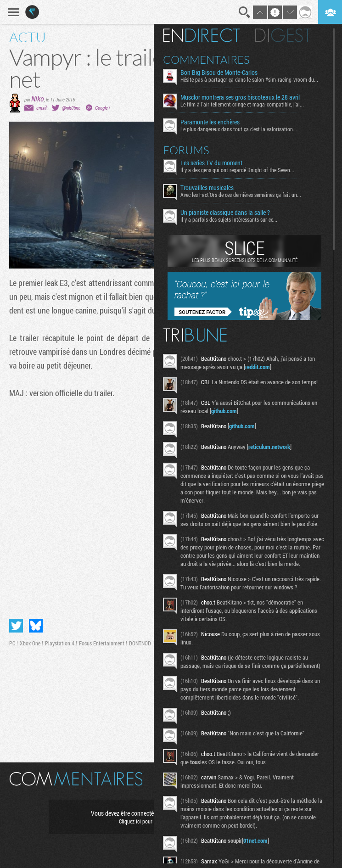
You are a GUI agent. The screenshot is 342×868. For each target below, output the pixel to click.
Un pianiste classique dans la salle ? (225, 213)
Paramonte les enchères (210, 122)
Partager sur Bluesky (36, 626)
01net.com (255, 840)
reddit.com (258, 367)
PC (12, 643)
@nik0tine (71, 108)
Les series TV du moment (211, 163)
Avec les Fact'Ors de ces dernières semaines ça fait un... (241, 195)
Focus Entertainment (102, 643)
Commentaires (206, 60)
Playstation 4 (60, 643)
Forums (186, 150)
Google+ (103, 108)
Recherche (245, 12)
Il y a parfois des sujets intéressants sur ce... (229, 219)
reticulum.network (269, 447)
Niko (38, 98)
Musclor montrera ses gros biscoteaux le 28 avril (240, 97)
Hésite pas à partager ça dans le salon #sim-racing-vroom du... (249, 79)
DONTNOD (140, 643)
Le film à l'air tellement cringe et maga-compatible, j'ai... (242, 104)
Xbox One (30, 643)
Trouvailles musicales (207, 188)
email (41, 108)
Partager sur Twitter (16, 626)
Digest (283, 35)
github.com (224, 411)
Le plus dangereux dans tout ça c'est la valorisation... (239, 129)
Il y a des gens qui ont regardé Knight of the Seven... (237, 170)
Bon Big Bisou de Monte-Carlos (219, 73)
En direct (201, 35)
